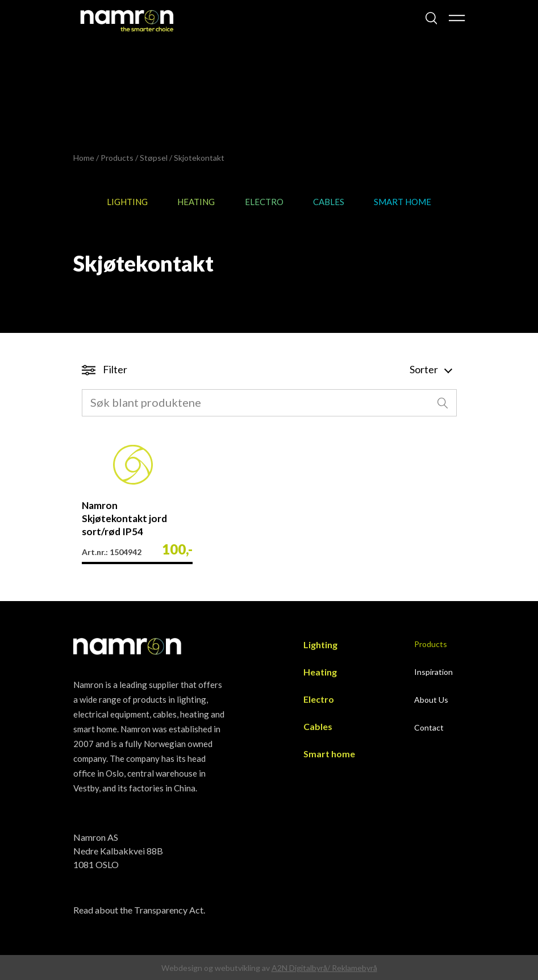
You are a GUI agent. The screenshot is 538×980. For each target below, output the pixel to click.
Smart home (403, 202)
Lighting (127, 202)
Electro (264, 202)
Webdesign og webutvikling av (216, 968)
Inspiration (433, 672)
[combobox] (269, 403)
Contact (429, 727)
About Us (431, 700)
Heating (196, 202)
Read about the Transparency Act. (139, 910)
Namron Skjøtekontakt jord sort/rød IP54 (124, 518)
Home (84, 158)
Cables (329, 202)
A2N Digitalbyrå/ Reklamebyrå (324, 968)
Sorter (430, 369)
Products (117, 158)
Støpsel (154, 158)
